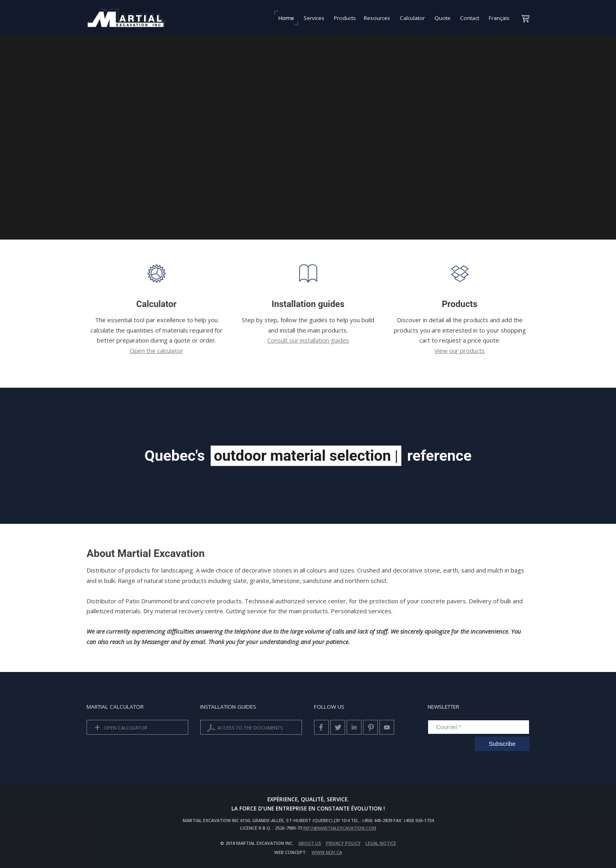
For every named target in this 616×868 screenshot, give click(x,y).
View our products (460, 351)
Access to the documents (244, 728)
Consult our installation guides (308, 340)
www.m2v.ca (327, 852)
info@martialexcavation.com (340, 828)
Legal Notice (381, 843)
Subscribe (502, 744)
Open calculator (119, 728)
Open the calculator (156, 351)
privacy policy (343, 843)
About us (310, 843)
